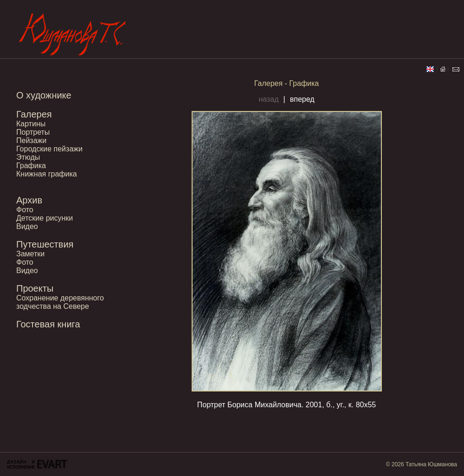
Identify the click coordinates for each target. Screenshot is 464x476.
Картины (31, 124)
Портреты (33, 132)
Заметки (30, 254)
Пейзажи (31, 140)
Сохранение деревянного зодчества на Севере (60, 302)
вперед (302, 99)
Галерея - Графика (287, 83)
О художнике (44, 95)
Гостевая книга (48, 324)
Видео (27, 226)
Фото (25, 210)
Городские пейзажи (49, 149)
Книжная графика (47, 174)
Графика (31, 166)
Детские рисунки (45, 218)
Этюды (28, 157)
